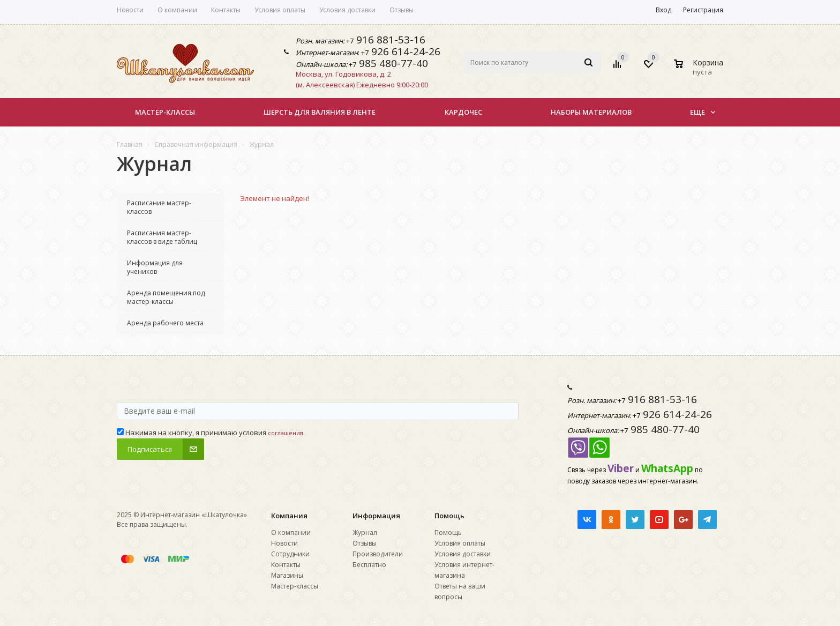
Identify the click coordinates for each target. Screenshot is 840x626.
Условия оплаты (460, 543)
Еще (703, 112)
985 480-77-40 (392, 63)
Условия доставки (463, 554)
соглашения (286, 433)
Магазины (287, 575)
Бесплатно (369, 565)
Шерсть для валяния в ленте (320, 112)
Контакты (286, 565)
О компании (291, 532)
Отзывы (365, 543)
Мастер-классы (165, 112)
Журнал (365, 532)
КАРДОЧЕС (463, 112)
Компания (289, 516)
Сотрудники (290, 554)
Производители (378, 554)
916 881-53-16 (389, 40)
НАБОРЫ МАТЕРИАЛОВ (591, 112)
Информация (376, 516)
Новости (284, 543)
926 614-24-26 (404, 51)
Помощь (449, 516)
